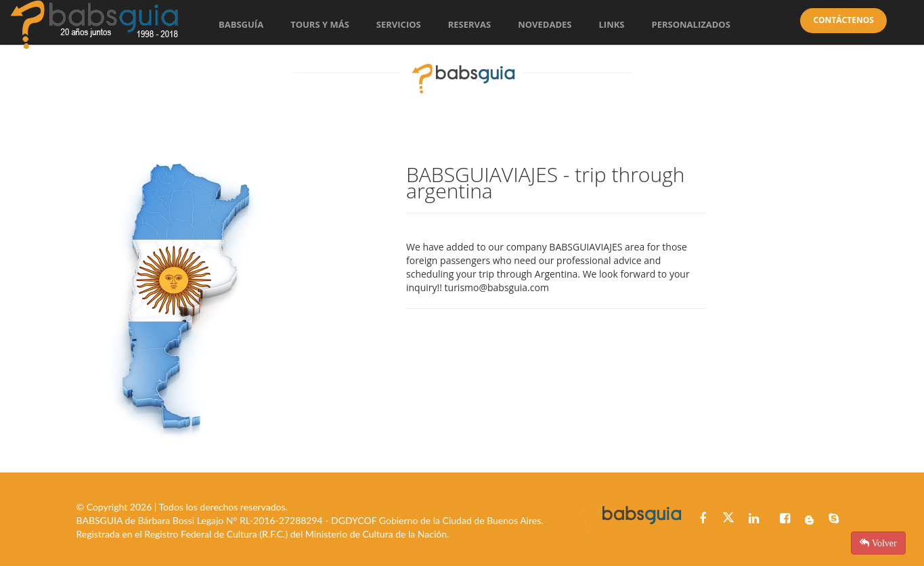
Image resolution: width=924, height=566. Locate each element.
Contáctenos (843, 20)
